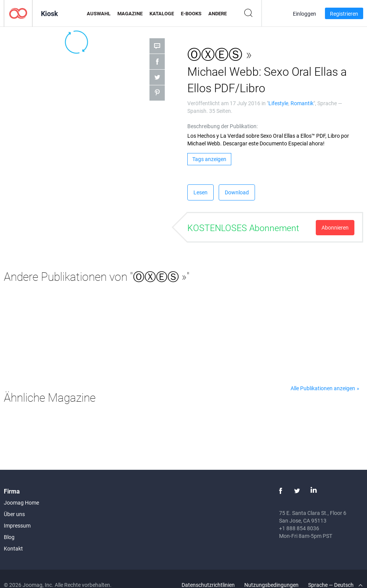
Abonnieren (335, 227)
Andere (218, 13)
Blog (9, 537)
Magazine (130, 13)
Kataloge (162, 13)
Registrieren (344, 14)
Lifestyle (278, 103)
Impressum (17, 525)
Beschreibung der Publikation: (222, 126)
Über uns (14, 514)
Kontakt (13, 548)
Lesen (201, 192)
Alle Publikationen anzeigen (323, 388)
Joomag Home (21, 502)
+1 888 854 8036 (299, 528)
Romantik (302, 103)
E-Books (191, 13)
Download (237, 192)
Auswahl (99, 13)
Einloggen (304, 14)
